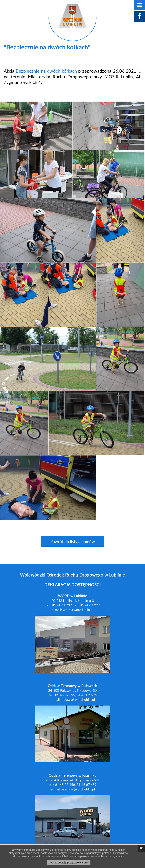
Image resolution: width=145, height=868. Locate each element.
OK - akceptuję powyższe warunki (69, 863)
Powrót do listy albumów (72, 541)
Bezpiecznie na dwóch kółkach (46, 71)
